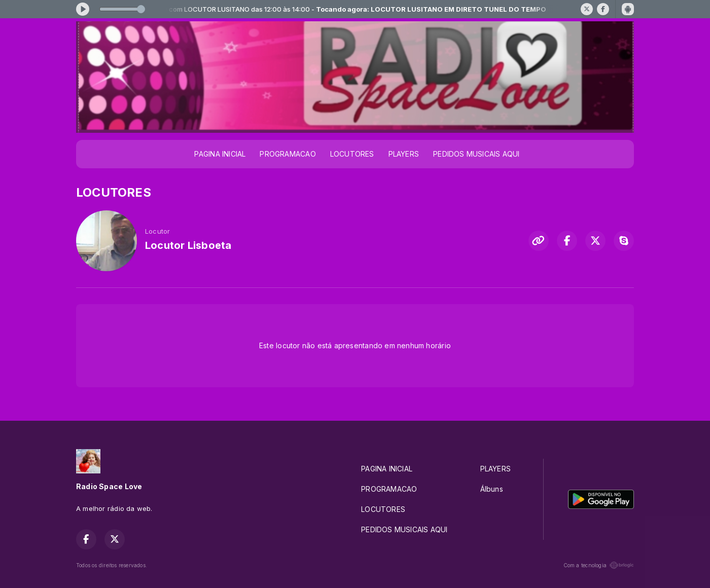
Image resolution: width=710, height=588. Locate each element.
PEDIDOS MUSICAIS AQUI (476, 154)
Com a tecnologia (599, 565)
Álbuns (492, 489)
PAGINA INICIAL (220, 154)
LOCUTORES (352, 154)
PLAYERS (404, 154)
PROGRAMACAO (288, 154)
